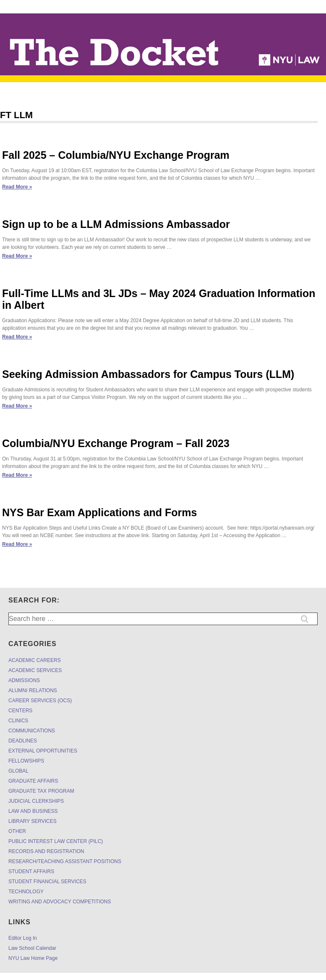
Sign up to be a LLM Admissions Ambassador (116, 224)
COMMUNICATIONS (32, 731)
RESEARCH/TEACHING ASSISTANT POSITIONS (65, 861)
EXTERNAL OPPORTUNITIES (43, 751)
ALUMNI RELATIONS (33, 690)
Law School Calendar (32, 948)
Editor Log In (23, 938)
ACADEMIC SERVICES (35, 670)
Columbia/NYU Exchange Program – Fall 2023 (116, 443)
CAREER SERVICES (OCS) (40, 701)
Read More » (17, 187)
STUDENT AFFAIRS (31, 871)
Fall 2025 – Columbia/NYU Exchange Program (116, 155)
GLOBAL (18, 771)
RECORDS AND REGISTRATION (46, 851)
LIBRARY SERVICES (33, 821)
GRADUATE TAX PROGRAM (41, 791)
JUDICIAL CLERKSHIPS (36, 801)
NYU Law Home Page (33, 958)
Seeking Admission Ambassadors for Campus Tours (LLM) (148, 374)
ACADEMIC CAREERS (35, 660)
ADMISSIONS (24, 680)
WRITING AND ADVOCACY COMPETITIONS (60, 902)
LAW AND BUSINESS (33, 811)
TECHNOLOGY (26, 892)
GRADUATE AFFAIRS (33, 781)
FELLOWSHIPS (26, 761)
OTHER (17, 831)
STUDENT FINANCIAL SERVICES (47, 882)
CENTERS (20, 711)
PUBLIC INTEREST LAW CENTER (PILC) (56, 841)
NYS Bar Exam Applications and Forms (99, 512)
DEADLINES (23, 741)
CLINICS (18, 721)
